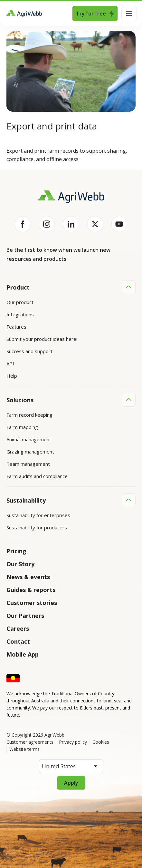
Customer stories (32, 603)
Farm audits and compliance (37, 476)
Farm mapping (22, 427)
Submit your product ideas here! (42, 339)
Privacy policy (73, 742)
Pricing (16, 551)
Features (16, 327)
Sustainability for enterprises (38, 515)
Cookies (101, 742)
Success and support (29, 351)
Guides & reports (31, 590)
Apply (71, 783)
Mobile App (23, 654)
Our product (20, 302)
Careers (18, 628)
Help (12, 376)
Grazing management (30, 452)
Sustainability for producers (37, 527)
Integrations (20, 314)
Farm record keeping (29, 415)
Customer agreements (30, 742)
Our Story (20, 564)
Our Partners (25, 616)
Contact (18, 641)
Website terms (24, 749)
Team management (28, 464)
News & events (28, 577)
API (10, 363)
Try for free (95, 14)
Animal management (29, 439)
